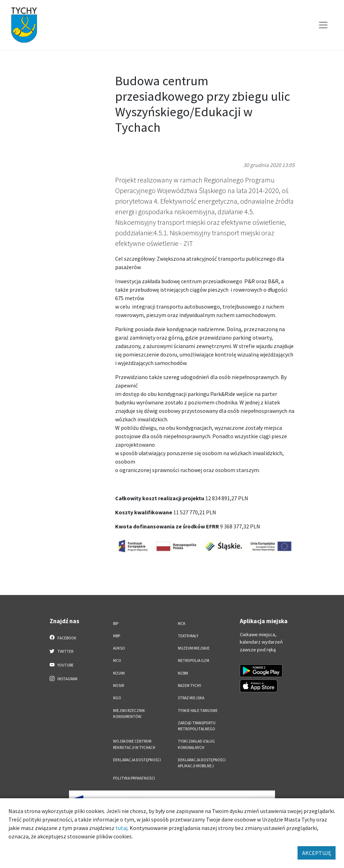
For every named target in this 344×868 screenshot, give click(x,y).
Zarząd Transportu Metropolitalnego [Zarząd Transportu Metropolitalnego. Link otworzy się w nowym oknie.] (197, 726)
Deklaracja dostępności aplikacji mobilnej (202, 763)
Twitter (62, 651)
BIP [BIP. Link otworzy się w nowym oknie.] (116, 624)
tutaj (121, 828)
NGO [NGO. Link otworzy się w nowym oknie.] (117, 698)
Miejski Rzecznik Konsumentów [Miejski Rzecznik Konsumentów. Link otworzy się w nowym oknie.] (129, 714)
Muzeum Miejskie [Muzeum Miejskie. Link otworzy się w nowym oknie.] (194, 648)
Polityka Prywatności (134, 778)
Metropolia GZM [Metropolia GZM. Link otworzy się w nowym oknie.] (193, 661)
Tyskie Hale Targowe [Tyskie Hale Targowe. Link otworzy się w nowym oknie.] (198, 711)
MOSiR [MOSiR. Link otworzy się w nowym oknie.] (118, 686)
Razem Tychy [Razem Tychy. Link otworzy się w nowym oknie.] (189, 686)
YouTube (62, 665)
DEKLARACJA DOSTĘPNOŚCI (137, 760)
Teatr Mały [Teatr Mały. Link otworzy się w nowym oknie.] (188, 636)
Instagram (64, 678)
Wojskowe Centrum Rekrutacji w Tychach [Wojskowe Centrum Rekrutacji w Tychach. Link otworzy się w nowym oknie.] (134, 744)
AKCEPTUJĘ (317, 853)
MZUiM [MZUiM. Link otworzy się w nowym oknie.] (119, 673)
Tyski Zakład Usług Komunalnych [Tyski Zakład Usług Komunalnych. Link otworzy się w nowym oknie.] (196, 744)
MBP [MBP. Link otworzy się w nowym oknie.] (117, 636)
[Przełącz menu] (323, 25)
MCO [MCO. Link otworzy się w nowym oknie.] (117, 661)
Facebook (63, 638)
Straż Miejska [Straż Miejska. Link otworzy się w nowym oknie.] (191, 698)
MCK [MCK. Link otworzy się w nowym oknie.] (182, 624)
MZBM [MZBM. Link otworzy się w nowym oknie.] (183, 673)
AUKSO (119, 648)
